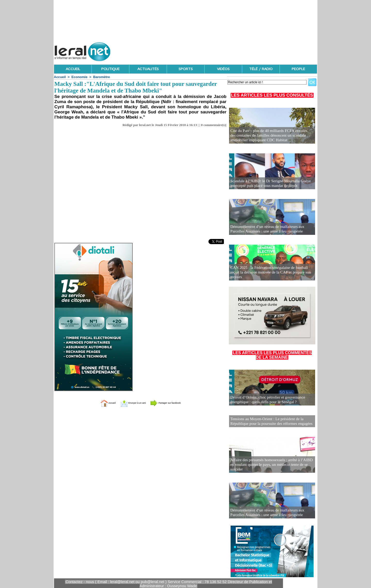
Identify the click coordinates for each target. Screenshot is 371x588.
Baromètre (102, 77)
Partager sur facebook (175, 403)
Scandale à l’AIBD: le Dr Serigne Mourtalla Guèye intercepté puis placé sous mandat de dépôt (267, 184)
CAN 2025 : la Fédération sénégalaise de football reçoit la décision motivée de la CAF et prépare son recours (271, 275)
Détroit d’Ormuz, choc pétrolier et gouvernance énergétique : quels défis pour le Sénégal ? (265, 400)
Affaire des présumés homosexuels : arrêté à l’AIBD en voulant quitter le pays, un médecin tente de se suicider (270, 466)
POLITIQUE (110, 69)
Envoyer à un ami (128, 403)
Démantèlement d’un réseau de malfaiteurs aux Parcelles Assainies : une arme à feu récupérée (271, 229)
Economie (79, 77)
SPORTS (186, 69)
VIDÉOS (223, 69)
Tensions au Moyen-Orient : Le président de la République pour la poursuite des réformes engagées (268, 421)
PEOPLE (298, 69)
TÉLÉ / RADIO (261, 69)
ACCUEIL (73, 69)
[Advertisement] (223, 50)
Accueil (60, 77)
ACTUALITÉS (148, 69)
